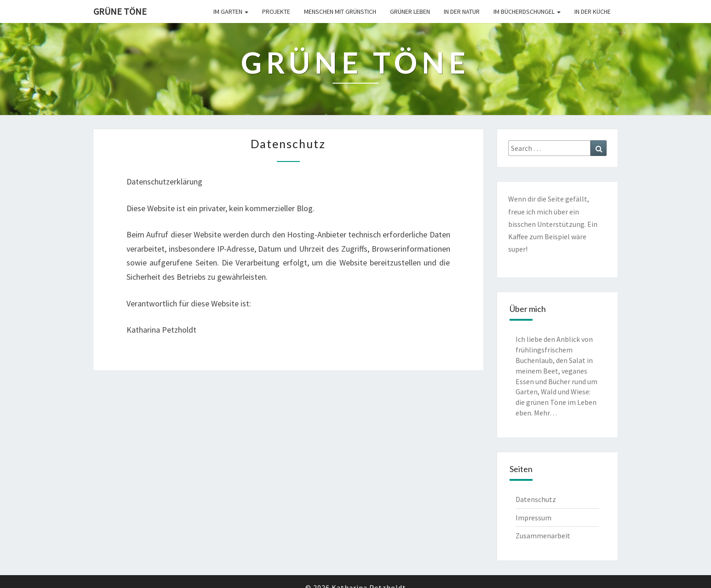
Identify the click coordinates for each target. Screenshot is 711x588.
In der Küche (593, 12)
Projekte (276, 12)
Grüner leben (410, 12)
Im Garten (231, 12)
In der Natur (462, 12)
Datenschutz (536, 499)
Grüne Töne (120, 11)
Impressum (533, 518)
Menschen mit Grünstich (340, 12)
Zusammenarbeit (543, 536)
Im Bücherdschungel (527, 12)
